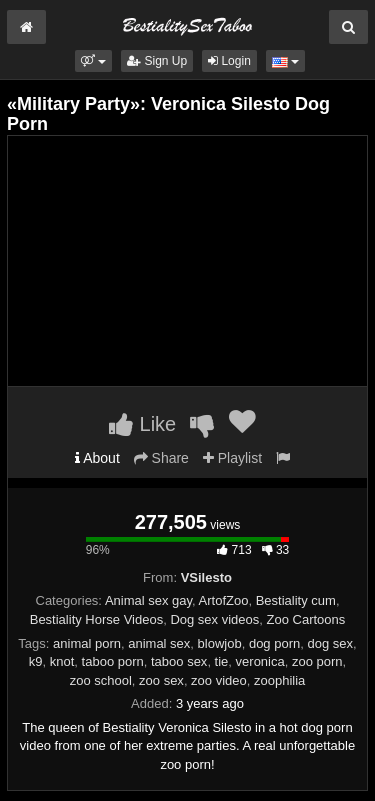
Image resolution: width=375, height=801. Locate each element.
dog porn (274, 643)
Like (142, 424)
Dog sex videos (214, 619)
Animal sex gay (148, 600)
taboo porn (113, 661)
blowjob (220, 643)
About (97, 458)
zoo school (101, 680)
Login (229, 61)
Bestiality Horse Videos (96, 619)
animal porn (87, 643)
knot (62, 661)
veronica (260, 661)
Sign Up (157, 61)
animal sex (159, 643)
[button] (93, 61)
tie (222, 661)
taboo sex (179, 661)
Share (161, 458)
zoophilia (279, 680)
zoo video (219, 680)
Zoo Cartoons (306, 619)
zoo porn (317, 661)
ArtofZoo (224, 600)
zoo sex (161, 680)
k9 (36, 661)
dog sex (330, 643)
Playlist (232, 458)
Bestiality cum (296, 600)
